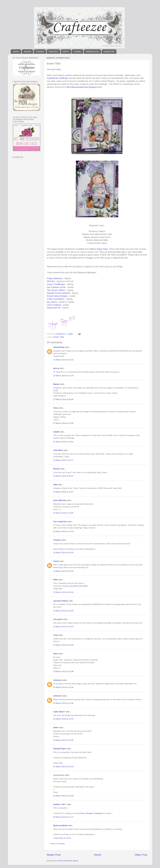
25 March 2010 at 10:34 (63, 687)
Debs (56, 654)
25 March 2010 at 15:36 (63, 740)
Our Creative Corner (56, 287)
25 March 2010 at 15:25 (63, 719)
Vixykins (57, 540)
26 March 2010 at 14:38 (63, 796)
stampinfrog (59, 347)
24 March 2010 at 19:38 (63, 671)
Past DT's (53, 51)
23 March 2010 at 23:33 (63, 571)
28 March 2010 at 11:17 (63, 817)
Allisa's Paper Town (99, 249)
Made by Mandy (60, 825)
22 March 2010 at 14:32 (63, 360)
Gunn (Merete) (60, 500)
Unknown (58, 680)
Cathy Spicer (59, 712)
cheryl (56, 561)
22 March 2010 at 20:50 (63, 399)
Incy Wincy (52, 302)
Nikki (56, 580)
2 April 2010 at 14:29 (62, 838)
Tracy (56, 408)
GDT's (66, 51)
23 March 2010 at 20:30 (63, 553)
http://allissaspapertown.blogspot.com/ (84, 87)
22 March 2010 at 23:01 (63, 442)
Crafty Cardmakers (56, 299)
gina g (56, 368)
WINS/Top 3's (92, 51)
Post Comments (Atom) (68, 861)
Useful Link (109, 51)
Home (16, 51)
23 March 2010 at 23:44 (63, 592)
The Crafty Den (60, 522)
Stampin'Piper (60, 749)
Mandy (56, 384)
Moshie (57, 469)
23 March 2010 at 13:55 (63, 513)
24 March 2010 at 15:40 (63, 645)
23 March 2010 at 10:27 (63, 492)
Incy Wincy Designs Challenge (89, 813)
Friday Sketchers (55, 278)
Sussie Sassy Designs (57, 296)
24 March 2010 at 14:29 (63, 611)
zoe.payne (58, 619)
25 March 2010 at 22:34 (63, 767)
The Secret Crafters (56, 290)
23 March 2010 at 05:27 (63, 476)
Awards (27, 51)
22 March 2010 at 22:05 (63, 423)
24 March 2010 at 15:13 (63, 627)
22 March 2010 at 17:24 (63, 376)
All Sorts (51, 281)
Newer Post (54, 855)
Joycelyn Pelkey (61, 601)
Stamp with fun (54, 308)
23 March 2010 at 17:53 (63, 531)
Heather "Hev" (60, 804)
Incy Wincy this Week (79, 586)
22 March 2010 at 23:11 (63, 460)
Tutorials (40, 51)
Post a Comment (58, 844)
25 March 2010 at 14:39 (63, 703)
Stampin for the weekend (59, 293)
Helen (56, 728)
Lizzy (56, 635)
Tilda (62, 337)
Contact (77, 51)
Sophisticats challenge (57, 78)
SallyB (56, 432)
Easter (56, 337)
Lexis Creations (54, 305)
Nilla (55, 485)
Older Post (141, 855)
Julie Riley (58, 450)
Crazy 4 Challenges (56, 284)
